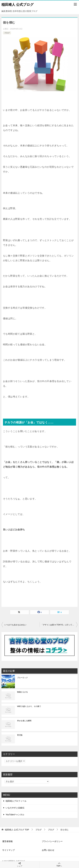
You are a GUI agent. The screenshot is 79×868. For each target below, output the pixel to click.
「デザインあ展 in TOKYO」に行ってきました (59, 625)
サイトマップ (8, 850)
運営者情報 (7, 841)
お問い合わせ (48, 850)
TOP (17, 830)
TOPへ (59, 865)
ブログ (7, 33)
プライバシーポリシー (52, 841)
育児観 (20, 735)
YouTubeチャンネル (15, 815)
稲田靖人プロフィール (16, 801)
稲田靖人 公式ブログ (18, 4)
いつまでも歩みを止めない (16, 625)
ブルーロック (22, 678)
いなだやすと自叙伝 (15, 808)
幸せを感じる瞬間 (24, 721)
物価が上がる (22, 692)
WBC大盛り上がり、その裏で (29, 706)
